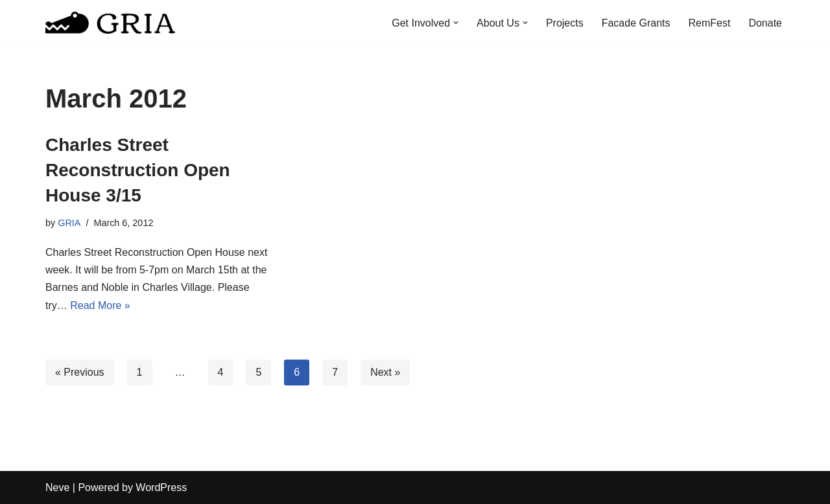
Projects (565, 23)
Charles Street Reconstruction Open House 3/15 (138, 170)
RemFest (710, 23)
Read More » (100, 305)
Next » (385, 372)
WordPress (161, 487)
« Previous (80, 372)
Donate (765, 23)
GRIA (69, 223)
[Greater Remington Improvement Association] (110, 23)
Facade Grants (636, 23)
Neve (57, 487)
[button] (456, 23)
